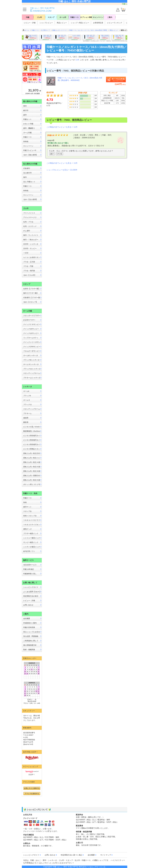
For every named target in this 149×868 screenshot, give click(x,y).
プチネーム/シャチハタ (32, 378)
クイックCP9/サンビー (32, 347)
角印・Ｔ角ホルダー (31, 240)
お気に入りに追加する (32, 788)
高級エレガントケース (59, 30)
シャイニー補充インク (32, 538)
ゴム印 (39, 17)
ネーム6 (26, 391)
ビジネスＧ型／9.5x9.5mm (32, 427)
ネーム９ (27, 400)
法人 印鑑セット (29, 182)
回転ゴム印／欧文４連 (32, 462)
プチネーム (27, 413)
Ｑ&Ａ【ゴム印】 (30, 275)
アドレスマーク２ (30, 217)
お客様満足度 (98, 23)
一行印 (26, 253)
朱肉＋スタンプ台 (30, 516)
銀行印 (26, 110)
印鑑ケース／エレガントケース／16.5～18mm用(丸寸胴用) (88, 30)
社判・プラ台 (28, 222)
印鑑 (28, 17)
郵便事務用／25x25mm (32, 431)
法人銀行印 (27, 173)
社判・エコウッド (30, 226)
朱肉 (25, 502)
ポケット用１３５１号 (32, 484)
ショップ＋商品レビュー (80, 23)
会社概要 (27, 618)
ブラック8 (27, 396)
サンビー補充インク (31, 542)
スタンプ (51, 17)
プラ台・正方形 (29, 262)
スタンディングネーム (32, 373)
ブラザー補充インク (31, 533)
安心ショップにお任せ (32, 632)
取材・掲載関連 (29, 650)
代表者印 (27, 168)
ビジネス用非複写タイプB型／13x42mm (32, 440)
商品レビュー (62, 23)
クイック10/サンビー (31, 329)
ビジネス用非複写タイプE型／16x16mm (32, 444)
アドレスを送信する (32, 794)
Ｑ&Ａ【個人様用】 (30, 155)
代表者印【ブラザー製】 (32, 297)
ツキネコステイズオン (32, 525)
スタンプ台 (27, 511)
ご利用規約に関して (31, 641)
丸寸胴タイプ (45, 30)
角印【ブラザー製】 (31, 293)
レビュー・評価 (30, 23)
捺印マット (27, 507)
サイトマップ (106, 855)
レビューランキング (115, 23)
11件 (78, 60)
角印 (25, 177)
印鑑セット (27, 119)
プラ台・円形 (28, 266)
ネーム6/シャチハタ (31, 355)
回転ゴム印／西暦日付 (32, 476)
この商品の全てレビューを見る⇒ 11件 (62, 127)
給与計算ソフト (29, 551)
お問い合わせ (28, 605)
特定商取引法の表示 (31, 596)
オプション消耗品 (86, 17)
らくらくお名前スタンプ (32, 257)
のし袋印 (27, 231)
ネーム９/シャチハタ (31, 364)
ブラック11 (28, 404)
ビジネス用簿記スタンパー (32, 449)
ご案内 (110, 17)
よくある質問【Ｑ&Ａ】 (32, 592)
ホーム (27, 30)
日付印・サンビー (30, 248)
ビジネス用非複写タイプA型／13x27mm (32, 436)
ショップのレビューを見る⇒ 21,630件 (62, 170)
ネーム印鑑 (27, 133)
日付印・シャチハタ (31, 244)
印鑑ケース (74, 17)
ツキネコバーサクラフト (32, 520)
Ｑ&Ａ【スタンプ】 (30, 302)
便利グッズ (27, 529)
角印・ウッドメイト (31, 235)
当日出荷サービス (30, 565)
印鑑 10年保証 (29, 569)
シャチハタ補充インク (32, 547)
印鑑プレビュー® (30, 150)
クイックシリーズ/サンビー (32, 342)
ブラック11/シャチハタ (32, 369)
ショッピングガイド (31, 587)
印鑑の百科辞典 (29, 627)
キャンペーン (98, 17)
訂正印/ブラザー (29, 320)
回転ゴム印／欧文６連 (32, 467)
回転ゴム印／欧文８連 (32, 471)
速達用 (26, 418)
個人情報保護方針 (30, 645)
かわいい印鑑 (28, 124)
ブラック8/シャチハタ (32, 360)
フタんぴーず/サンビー (32, 351)
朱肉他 (26, 141)
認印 (25, 115)
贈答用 (26, 422)
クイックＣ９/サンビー (32, 324)
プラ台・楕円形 (29, 271)
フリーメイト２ (29, 213)
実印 (25, 106)
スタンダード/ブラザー (32, 315)
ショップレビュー (46, 23)
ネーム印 (63, 17)
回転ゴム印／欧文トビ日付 (32, 458)
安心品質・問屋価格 (31, 636)
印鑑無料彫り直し (30, 574)
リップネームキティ (31, 338)
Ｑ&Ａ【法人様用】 (30, 199)
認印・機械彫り (29, 128)
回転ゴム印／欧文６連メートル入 (32, 480)
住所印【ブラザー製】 (32, 289)
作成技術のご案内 (30, 623)
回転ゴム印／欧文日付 (32, 453)
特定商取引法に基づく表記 (71, 855)
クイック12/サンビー (31, 333)
